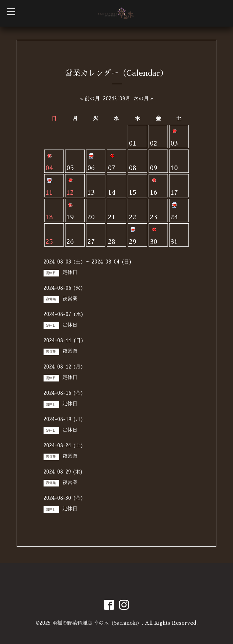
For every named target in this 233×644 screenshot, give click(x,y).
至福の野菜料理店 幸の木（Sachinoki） (97, 623)
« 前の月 (90, 99)
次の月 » (143, 99)
